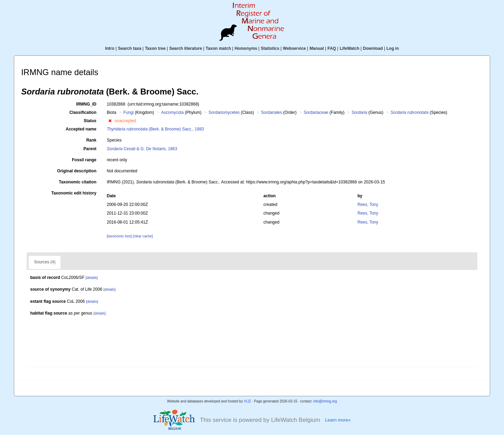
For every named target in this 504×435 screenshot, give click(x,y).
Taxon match (218, 48)
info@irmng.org (325, 401)
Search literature (186, 48)
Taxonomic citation (78, 182)
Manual (317, 48)
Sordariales (272, 112)
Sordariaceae (316, 112)
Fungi (128, 112)
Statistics (270, 48)
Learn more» (338, 420)
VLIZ (247, 401)
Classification (83, 112)
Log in (393, 48)
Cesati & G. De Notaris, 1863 (142, 149)
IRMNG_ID (86, 104)
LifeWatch (349, 48)
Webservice (294, 48)
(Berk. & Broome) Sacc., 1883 (155, 129)
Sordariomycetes (224, 112)
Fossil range (84, 160)
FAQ (332, 48)
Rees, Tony (368, 205)
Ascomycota (172, 112)
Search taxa (130, 48)
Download (373, 48)
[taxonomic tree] (119, 236)
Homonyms (246, 48)
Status (90, 121)
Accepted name (81, 129)
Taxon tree (155, 48)
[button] (110, 121)
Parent (90, 149)
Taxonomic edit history (74, 193)
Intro (110, 48)
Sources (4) (45, 262)
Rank (91, 140)
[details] (92, 278)
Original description (77, 171)
